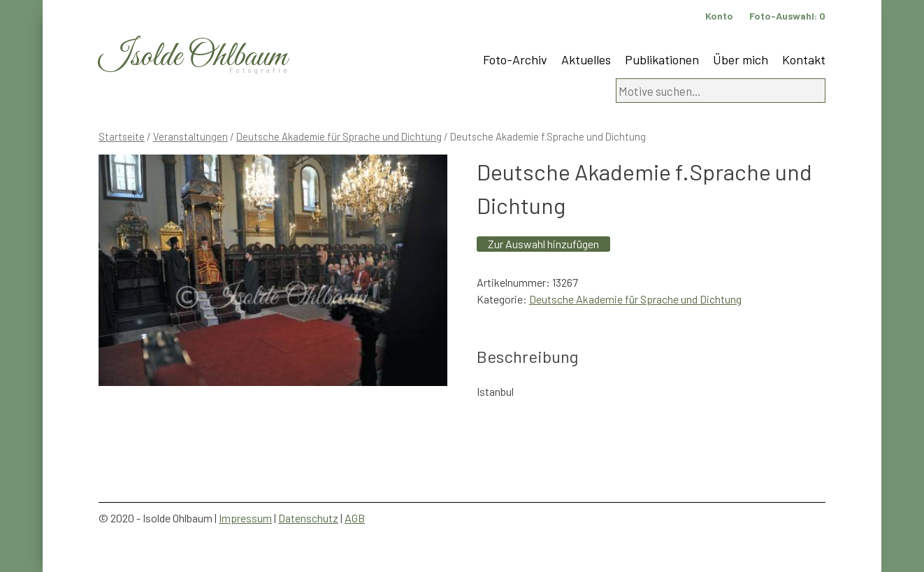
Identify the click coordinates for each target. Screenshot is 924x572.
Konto (719, 16)
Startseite (122, 136)
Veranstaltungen (190, 136)
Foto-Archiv (515, 59)
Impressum (245, 518)
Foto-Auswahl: (787, 16)
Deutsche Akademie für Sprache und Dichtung (339, 136)
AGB (355, 518)
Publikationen (662, 59)
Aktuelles (586, 59)
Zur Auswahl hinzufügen (543, 244)
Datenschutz (308, 518)
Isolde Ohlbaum (193, 57)
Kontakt (804, 59)
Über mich (741, 59)
